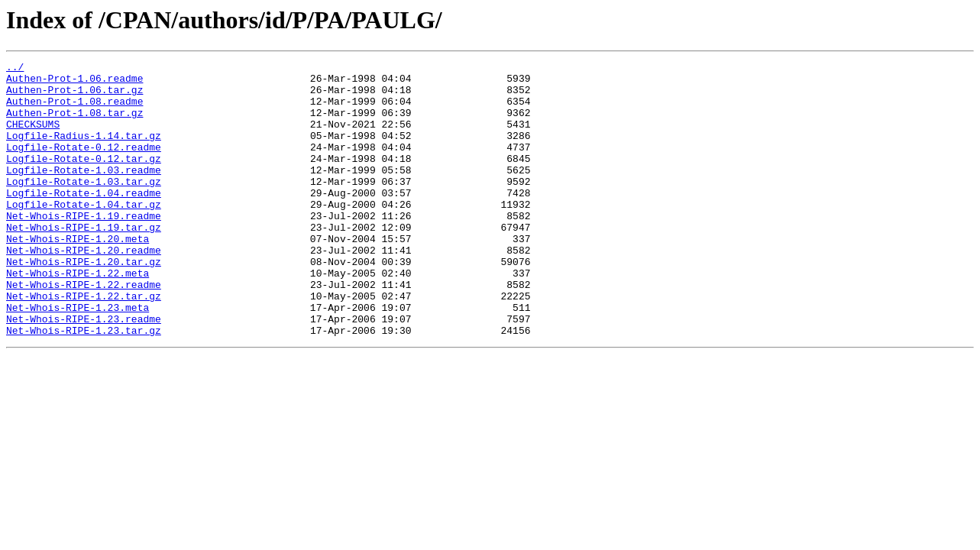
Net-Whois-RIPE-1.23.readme (84, 371)
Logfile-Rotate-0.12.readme (84, 165)
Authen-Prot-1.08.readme (74, 110)
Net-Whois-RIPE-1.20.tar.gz (84, 302)
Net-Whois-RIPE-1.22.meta (78, 316)
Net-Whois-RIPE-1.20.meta (78, 275)
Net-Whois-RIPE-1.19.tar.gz (84, 261)
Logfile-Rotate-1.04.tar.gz (84, 234)
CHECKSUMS (33, 137)
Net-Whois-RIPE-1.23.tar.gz (84, 385)
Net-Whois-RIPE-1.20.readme (84, 289)
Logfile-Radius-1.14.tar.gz (84, 151)
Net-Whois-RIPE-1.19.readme (84, 247)
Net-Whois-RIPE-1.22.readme (84, 330)
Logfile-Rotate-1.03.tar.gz (84, 206)
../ (15, 69)
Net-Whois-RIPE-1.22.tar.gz (84, 344)
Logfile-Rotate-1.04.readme (84, 220)
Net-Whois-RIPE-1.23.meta (78, 357)
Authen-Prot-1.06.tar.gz (74, 96)
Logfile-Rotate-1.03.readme (84, 192)
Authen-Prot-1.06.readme (74, 82)
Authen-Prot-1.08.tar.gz (74, 124)
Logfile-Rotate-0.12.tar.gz (84, 179)
